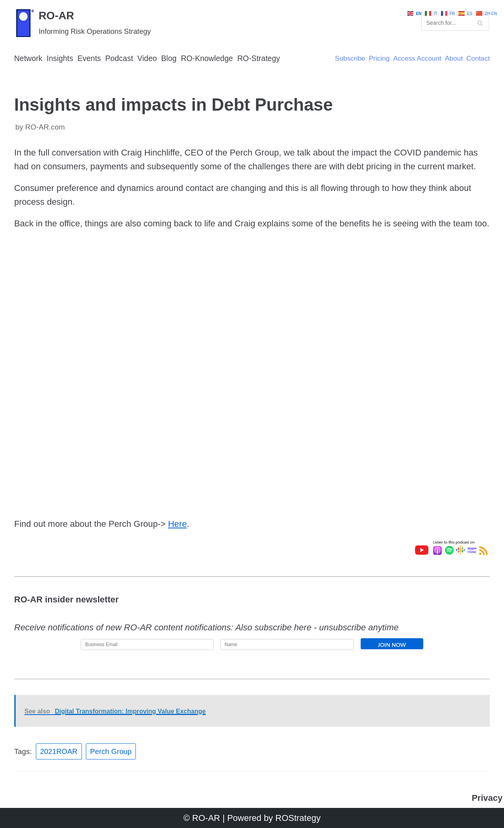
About (453, 59)
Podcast (120, 58)
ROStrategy (298, 818)
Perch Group (111, 751)
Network (29, 58)
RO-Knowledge (209, 58)
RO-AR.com (45, 127)
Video (149, 58)
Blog (171, 58)
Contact (478, 59)
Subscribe (348, 59)
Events (90, 58)
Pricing (378, 59)
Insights (61, 58)
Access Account (416, 59)
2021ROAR (59, 751)
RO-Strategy (262, 58)
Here (178, 524)
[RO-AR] (82, 23)
